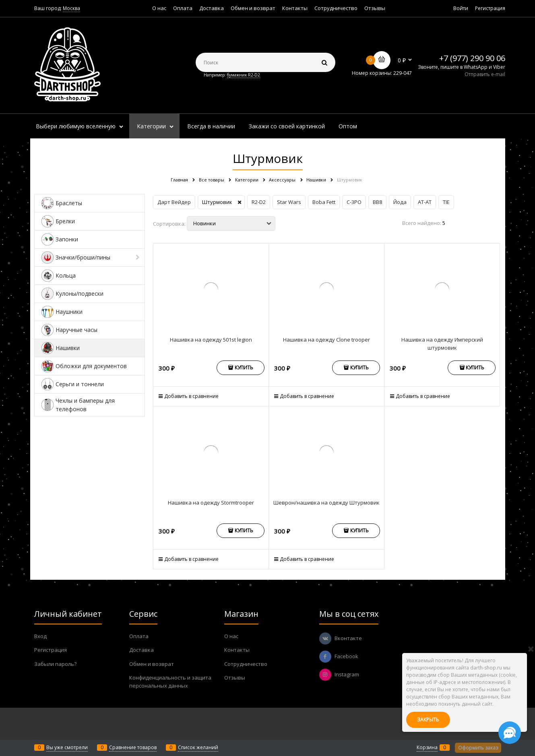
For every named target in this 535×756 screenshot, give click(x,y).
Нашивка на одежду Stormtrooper (211, 503)
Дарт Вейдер (174, 202)
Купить (244, 368)
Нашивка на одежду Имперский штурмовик (442, 344)
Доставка (212, 8)
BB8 (377, 202)
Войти (461, 8)
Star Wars (289, 202)
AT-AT (425, 202)
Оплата (183, 8)
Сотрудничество (336, 8)
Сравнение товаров (133, 747)
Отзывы (375, 8)
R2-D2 (259, 202)
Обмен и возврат (253, 8)
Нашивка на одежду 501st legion (211, 340)
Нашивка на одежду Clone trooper (326, 340)
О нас (159, 8)
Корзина (427, 747)
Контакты (295, 8)
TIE (446, 202)
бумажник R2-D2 (244, 75)
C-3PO (354, 202)
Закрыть (428, 720)
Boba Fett (324, 202)
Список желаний (198, 747)
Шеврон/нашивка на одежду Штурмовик (326, 503)
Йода (400, 202)
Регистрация (490, 8)
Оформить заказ (478, 748)
